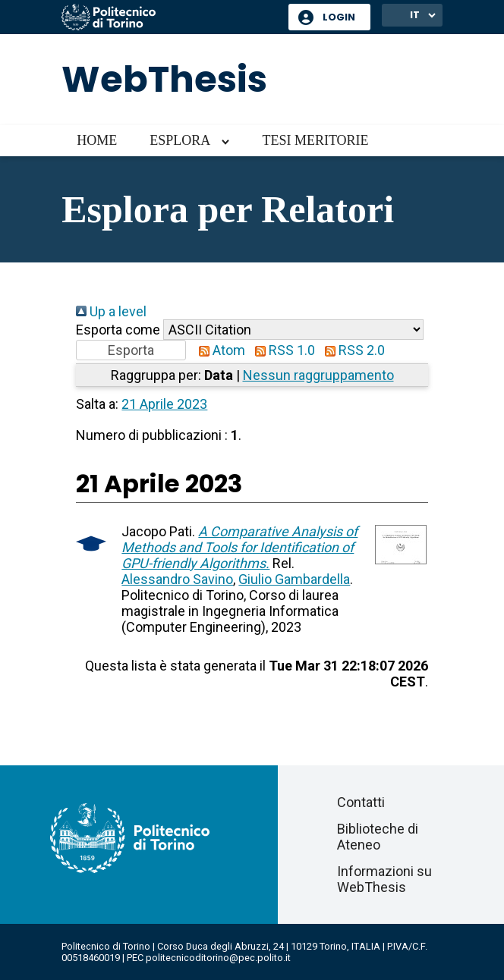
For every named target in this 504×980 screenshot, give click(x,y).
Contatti (361, 802)
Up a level (111, 311)
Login (339, 17)
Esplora (180, 140)
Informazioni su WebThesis (384, 879)
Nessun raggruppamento (318, 375)
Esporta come (118, 330)
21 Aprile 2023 (164, 404)
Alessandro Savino (177, 579)
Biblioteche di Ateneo (378, 837)
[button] (131, 350)
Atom (219, 350)
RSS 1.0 (282, 350)
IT (415, 15)
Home (97, 140)
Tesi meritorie (315, 140)
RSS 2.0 (351, 350)
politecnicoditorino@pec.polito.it (218, 958)
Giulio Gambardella (294, 579)
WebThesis (164, 79)
